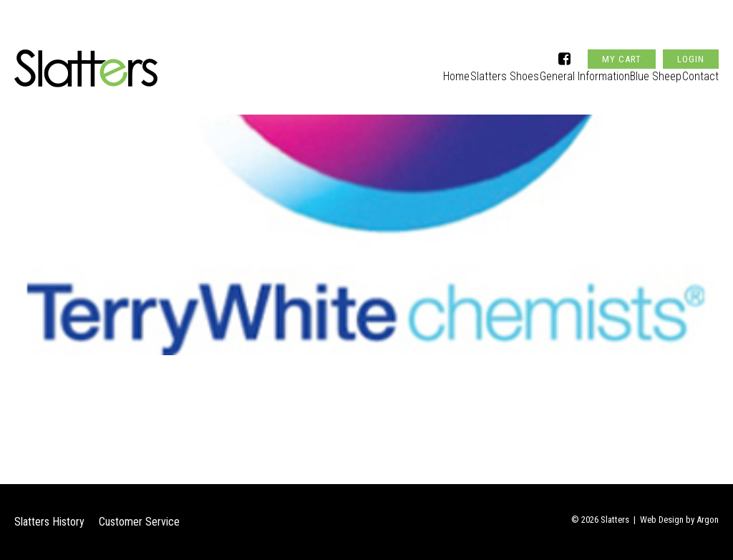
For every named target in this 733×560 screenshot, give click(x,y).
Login (691, 31)
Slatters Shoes (470, 69)
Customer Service (139, 522)
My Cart (622, 31)
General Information (560, 69)
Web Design (662, 520)
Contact (701, 69)
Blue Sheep (644, 69)
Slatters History (49, 522)
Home (409, 69)
